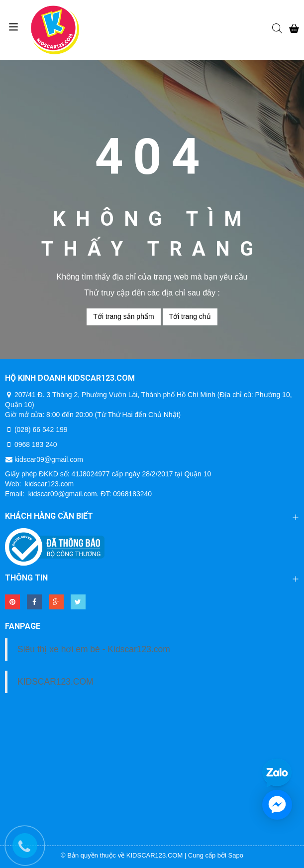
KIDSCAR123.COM (55, 682)
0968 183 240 (36, 444)
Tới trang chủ (190, 316)
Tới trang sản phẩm (123, 316)
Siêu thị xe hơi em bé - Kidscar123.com (94, 649)
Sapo (236, 855)
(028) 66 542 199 (41, 430)
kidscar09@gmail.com (49, 459)
